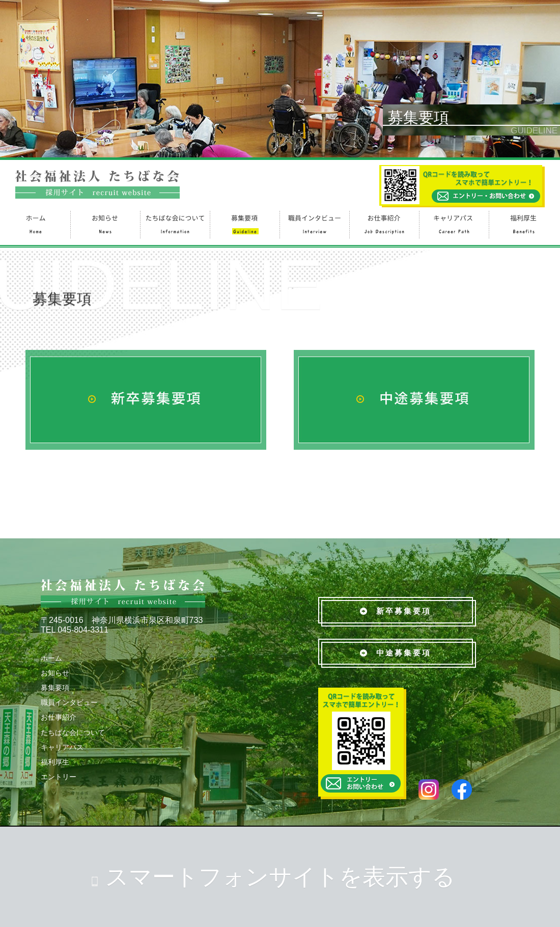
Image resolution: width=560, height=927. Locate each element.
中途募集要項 (396, 653)
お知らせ (105, 223)
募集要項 (244, 223)
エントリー (59, 777)
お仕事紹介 (384, 223)
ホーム (35, 223)
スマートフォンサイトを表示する (280, 877)
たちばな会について (174, 223)
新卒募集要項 (396, 611)
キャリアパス (453, 223)
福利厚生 (523, 223)
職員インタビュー (314, 223)
